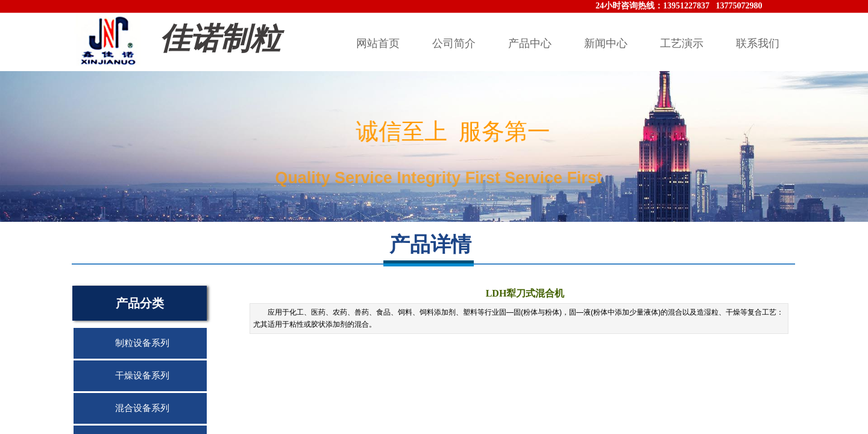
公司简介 (454, 43)
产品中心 (530, 43)
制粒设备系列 (142, 343)
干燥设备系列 (142, 376)
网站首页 (378, 43)
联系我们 (758, 43)
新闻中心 (606, 43)
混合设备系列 (142, 408)
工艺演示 (682, 43)
